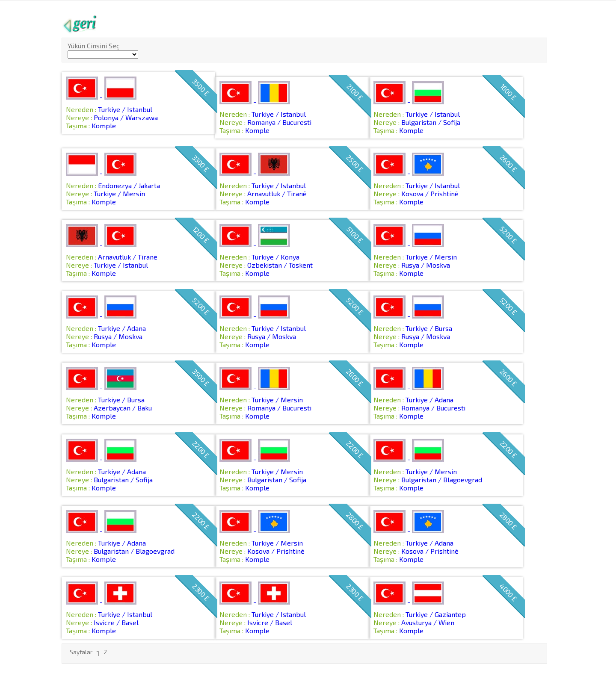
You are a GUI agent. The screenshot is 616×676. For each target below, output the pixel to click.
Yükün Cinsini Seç (93, 46)
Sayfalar (81, 652)
